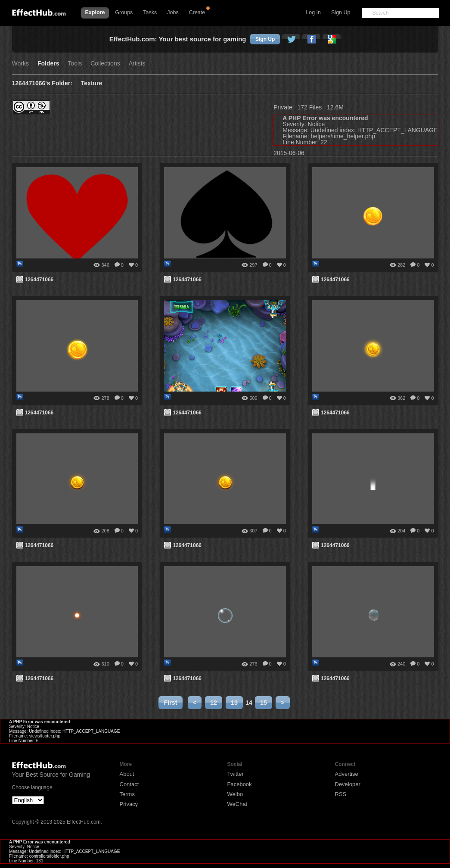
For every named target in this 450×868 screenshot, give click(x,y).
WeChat (237, 804)
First (170, 703)
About (127, 774)
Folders (48, 64)
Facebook (240, 784)
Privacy (129, 804)
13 (234, 703)
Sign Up (341, 12)
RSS (341, 794)
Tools (75, 64)
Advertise (347, 774)
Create (197, 12)
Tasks (150, 12)
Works (20, 64)
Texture (92, 83)
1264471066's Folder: (42, 83)
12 (214, 703)
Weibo (235, 794)
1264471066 (39, 280)
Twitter (236, 774)
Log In (313, 12)
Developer (348, 784)
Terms (127, 794)
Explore (95, 12)
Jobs (173, 12)
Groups (124, 12)
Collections (105, 64)
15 (264, 703)
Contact (129, 784)
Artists (137, 64)
